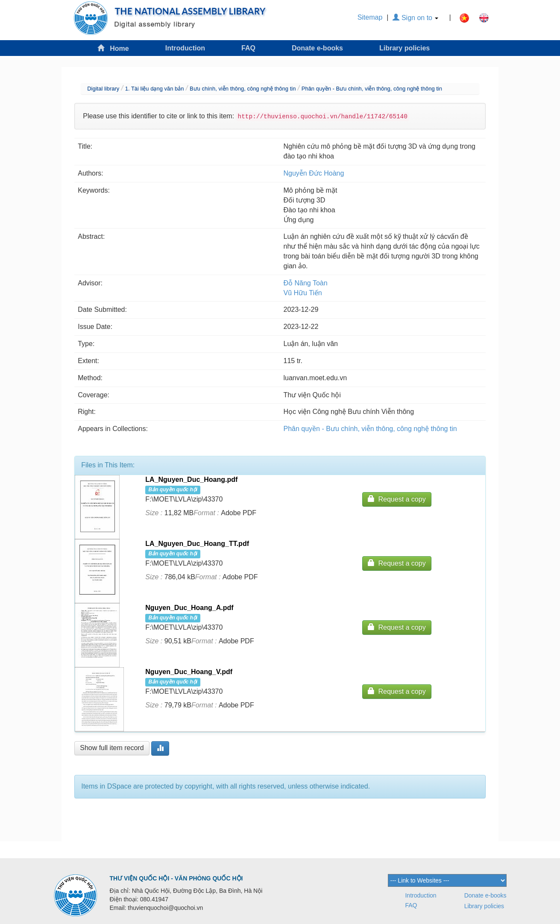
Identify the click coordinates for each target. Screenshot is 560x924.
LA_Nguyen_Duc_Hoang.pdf (191, 480)
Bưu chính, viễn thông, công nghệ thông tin (243, 89)
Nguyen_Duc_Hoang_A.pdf (189, 608)
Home (113, 48)
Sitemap (370, 17)
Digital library (103, 89)
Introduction (185, 48)
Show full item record (112, 748)
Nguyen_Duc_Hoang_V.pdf (189, 672)
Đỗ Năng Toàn (306, 283)
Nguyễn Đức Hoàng (314, 173)
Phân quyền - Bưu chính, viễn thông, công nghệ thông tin (372, 89)
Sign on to (415, 18)
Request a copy (397, 499)
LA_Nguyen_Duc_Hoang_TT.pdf (197, 544)
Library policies (405, 48)
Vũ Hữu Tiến (303, 293)
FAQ (248, 48)
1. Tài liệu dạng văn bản (155, 89)
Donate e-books (317, 48)
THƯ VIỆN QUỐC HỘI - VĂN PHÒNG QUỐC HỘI (176, 878)
